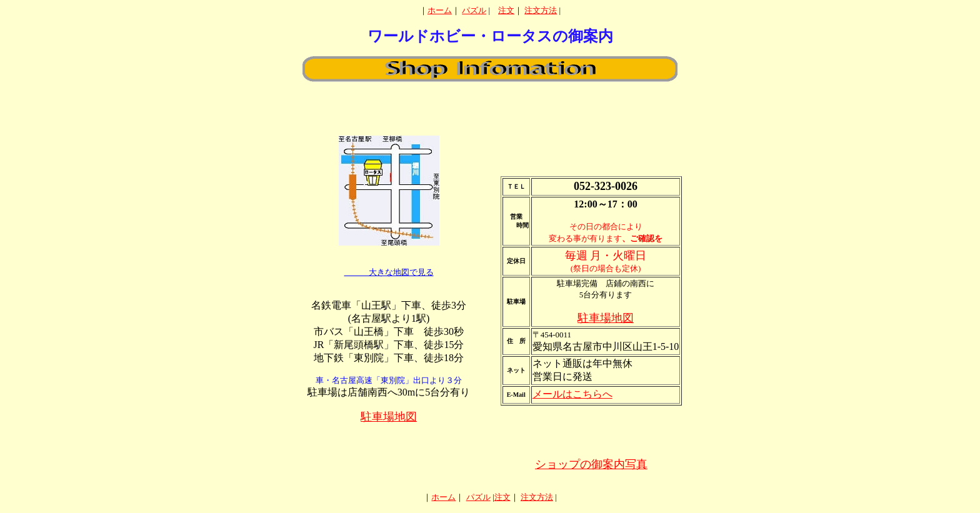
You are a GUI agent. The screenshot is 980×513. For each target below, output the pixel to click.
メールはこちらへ (572, 394)
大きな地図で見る (389, 272)
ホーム (440, 10)
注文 (506, 10)
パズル (474, 10)
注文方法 (541, 10)
